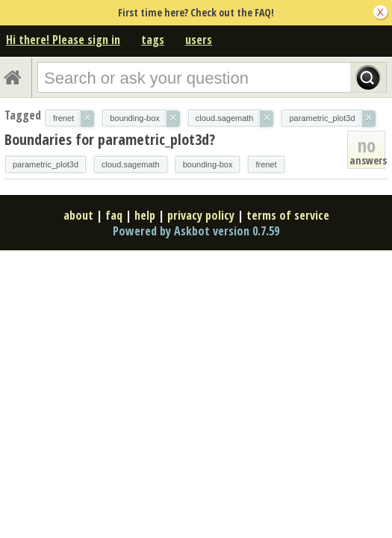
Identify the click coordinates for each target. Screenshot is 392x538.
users (199, 40)
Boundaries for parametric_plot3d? (110, 139)
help (145, 215)
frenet (266, 164)
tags (153, 40)
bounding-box (208, 164)
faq (114, 215)
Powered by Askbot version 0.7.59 (196, 231)
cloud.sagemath (131, 164)
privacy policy (201, 215)
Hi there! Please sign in (63, 40)
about (78, 215)
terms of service (288, 215)
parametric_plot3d (46, 164)
